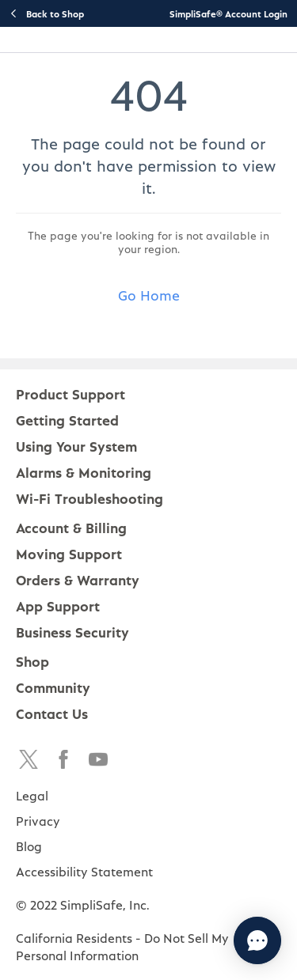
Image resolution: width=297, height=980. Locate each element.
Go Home (149, 295)
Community (53, 687)
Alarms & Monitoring (84, 472)
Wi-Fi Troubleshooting (89, 498)
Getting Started (67, 420)
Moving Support (69, 553)
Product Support (70, 394)
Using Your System (76, 446)
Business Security (72, 632)
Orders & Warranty (78, 579)
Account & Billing (71, 527)
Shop (32, 661)
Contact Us (52, 713)
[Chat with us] (257, 940)
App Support (58, 605)
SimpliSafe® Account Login (228, 13)
